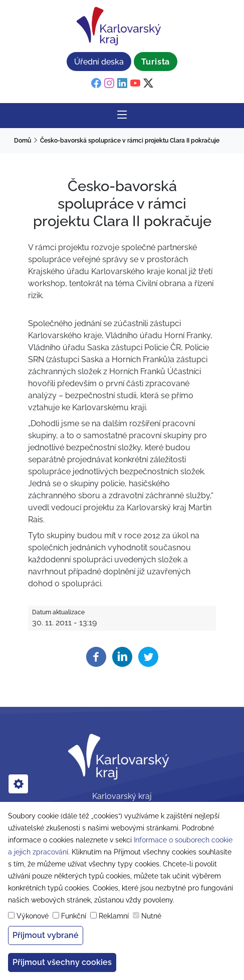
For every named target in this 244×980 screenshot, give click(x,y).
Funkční (74, 916)
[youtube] (135, 84)
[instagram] (109, 84)
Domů (23, 141)
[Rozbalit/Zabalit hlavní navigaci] (122, 116)
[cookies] (18, 784)
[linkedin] (122, 84)
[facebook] (96, 84)
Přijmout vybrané (46, 935)
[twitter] (148, 84)
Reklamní (114, 916)
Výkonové (33, 916)
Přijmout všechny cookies (62, 962)
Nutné (151, 916)
